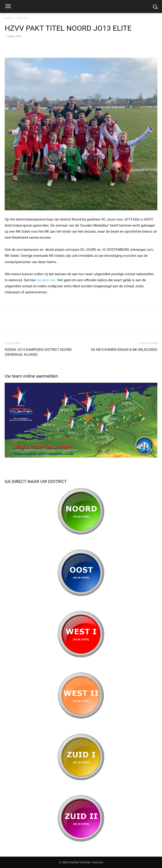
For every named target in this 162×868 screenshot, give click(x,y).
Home (9, 18)
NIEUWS (22, 18)
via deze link (46, 280)
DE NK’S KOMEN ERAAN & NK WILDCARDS (124, 350)
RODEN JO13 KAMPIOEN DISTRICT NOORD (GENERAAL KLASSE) (38, 352)
